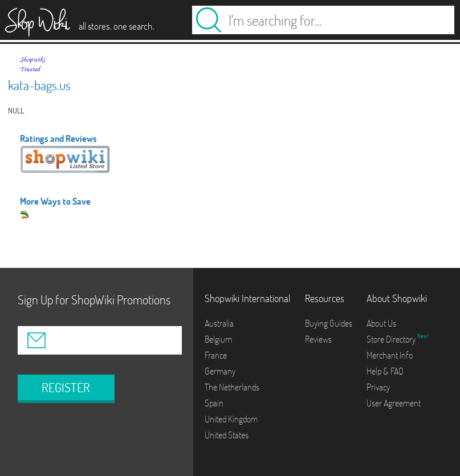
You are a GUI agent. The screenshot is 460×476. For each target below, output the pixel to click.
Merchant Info (390, 355)
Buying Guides (329, 323)
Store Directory (392, 339)
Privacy (378, 387)
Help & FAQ (385, 371)
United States (227, 435)
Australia (219, 323)
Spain (214, 403)
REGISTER (66, 388)
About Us (381, 323)
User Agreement (394, 403)
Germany (220, 371)
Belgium (218, 339)
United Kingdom (231, 419)
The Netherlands (232, 387)
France (216, 355)
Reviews (318, 339)
